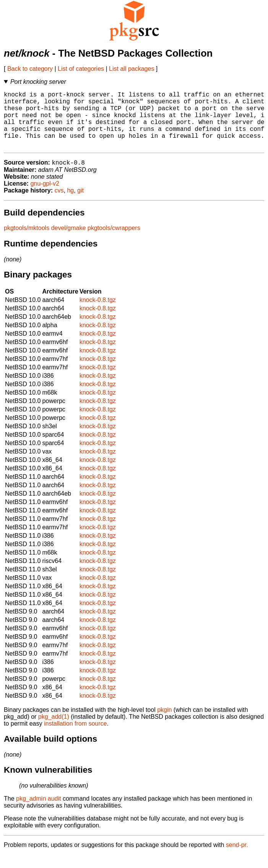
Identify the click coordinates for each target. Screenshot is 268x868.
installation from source (76, 737)
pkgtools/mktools (27, 241)
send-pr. (237, 858)
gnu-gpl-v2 (45, 197)
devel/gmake (69, 241)
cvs (59, 204)
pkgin (164, 723)
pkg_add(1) (54, 730)
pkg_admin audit (38, 812)
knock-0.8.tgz (98, 313)
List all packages (132, 69)
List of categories (81, 69)
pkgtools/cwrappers (114, 241)
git (80, 204)
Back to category (30, 69)
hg (70, 204)
